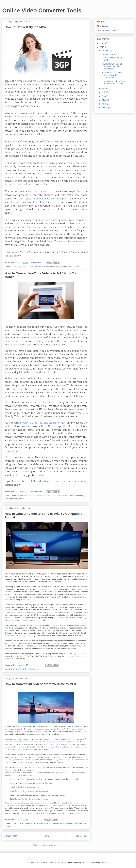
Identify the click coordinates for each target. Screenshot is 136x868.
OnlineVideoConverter (46, 199)
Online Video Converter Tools (42, 10)
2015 (102, 47)
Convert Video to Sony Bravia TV (25, 669)
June (104, 96)
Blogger (104, 862)
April (104, 104)
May (104, 100)
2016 (102, 43)
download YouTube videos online (47, 496)
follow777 (86, 862)
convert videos (17, 823)
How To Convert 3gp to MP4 (25, 27)
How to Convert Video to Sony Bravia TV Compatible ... (112, 75)
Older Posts (82, 836)
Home (47, 836)
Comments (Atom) (52, 845)
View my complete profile (108, 30)
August (105, 88)
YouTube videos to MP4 (14, 499)
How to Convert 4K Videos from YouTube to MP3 (40, 684)
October (106, 51)
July (104, 92)
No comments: (37, 262)
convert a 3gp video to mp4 (22, 266)
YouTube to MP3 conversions (46, 266)
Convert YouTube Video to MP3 (37, 823)
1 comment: (36, 820)
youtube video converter (69, 266)
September (107, 54)
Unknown (104, 26)
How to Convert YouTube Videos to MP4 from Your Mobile (113, 66)
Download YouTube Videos (22, 496)
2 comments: (36, 665)
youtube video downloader (73, 496)
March (105, 108)
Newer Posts (11, 836)
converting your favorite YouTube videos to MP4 (37, 423)
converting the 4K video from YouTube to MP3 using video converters (36, 742)
